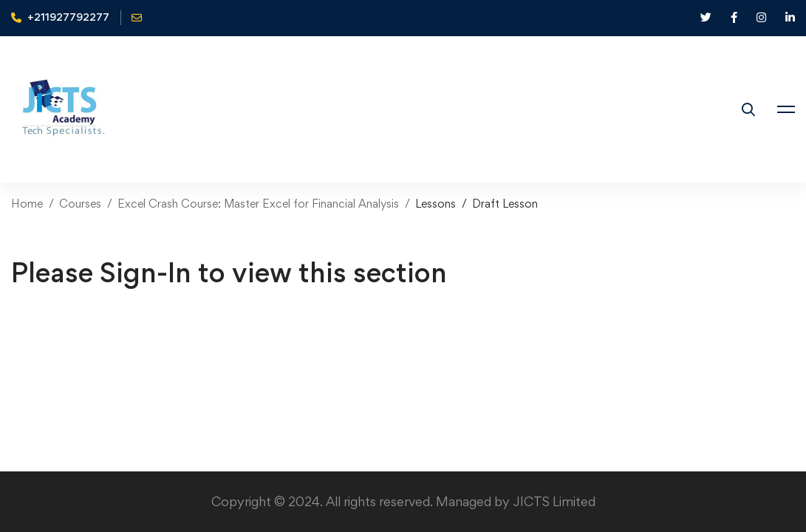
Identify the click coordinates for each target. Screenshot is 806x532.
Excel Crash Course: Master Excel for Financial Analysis (258, 204)
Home (27, 204)
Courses (80, 204)
